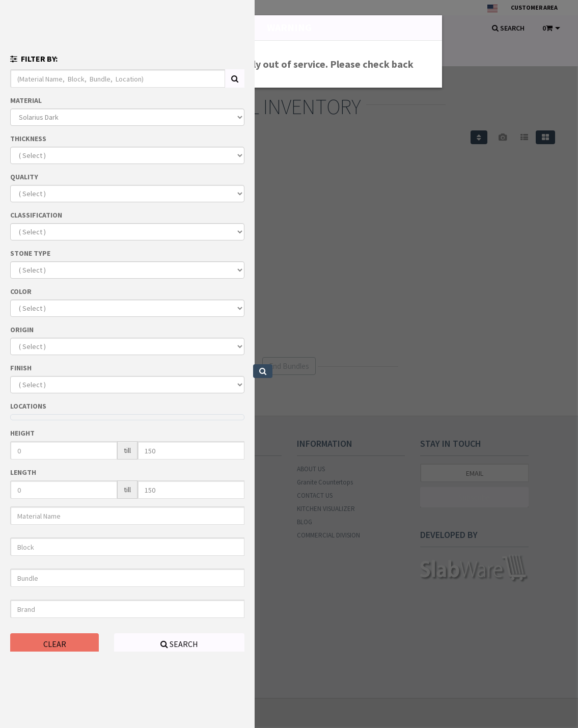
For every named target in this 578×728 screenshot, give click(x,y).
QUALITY (24, 177)
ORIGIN (22, 330)
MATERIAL (26, 100)
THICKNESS (28, 139)
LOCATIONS (28, 406)
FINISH (21, 368)
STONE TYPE (30, 253)
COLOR (21, 291)
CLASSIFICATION (36, 215)
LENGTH (23, 472)
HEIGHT (22, 433)
